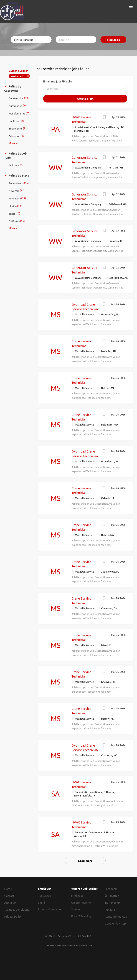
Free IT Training (81, 916)
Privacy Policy (13, 916)
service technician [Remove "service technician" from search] (20, 76)
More (12, 143)
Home (8, 889)
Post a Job (44, 895)
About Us (10, 903)
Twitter (114, 896)
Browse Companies (50, 909)
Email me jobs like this (58, 81)
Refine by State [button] (18, 175)
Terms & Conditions (17, 909)
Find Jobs (113, 40)
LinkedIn (115, 903)
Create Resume (81, 902)
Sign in (42, 902)
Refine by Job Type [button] (16, 155)
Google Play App (115, 923)
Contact (9, 896)
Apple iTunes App (116, 916)
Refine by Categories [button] (13, 88)
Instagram (111, 909)
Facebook (111, 889)
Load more (85, 861)
